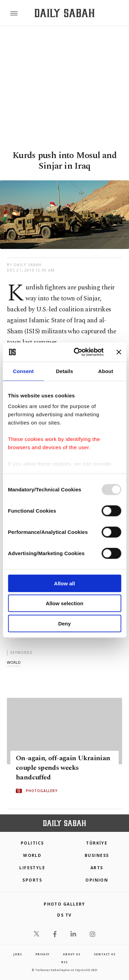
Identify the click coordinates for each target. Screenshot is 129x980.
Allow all (64, 583)
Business (97, 855)
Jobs (18, 954)
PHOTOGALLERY (42, 791)
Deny (64, 623)
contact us (105, 954)
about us (72, 954)
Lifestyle (32, 868)
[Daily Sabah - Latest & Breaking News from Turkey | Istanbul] (64, 13)
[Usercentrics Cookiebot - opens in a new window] (77, 352)
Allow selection (64, 603)
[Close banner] (119, 352)
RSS (64, 962)
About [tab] (106, 371)
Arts (97, 868)
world (14, 662)
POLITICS (32, 843)
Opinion (97, 880)
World (32, 855)
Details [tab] (65, 371)
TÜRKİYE (97, 843)
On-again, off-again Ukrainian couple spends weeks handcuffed (63, 768)
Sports (32, 880)
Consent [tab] (23, 371)
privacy (43, 954)
